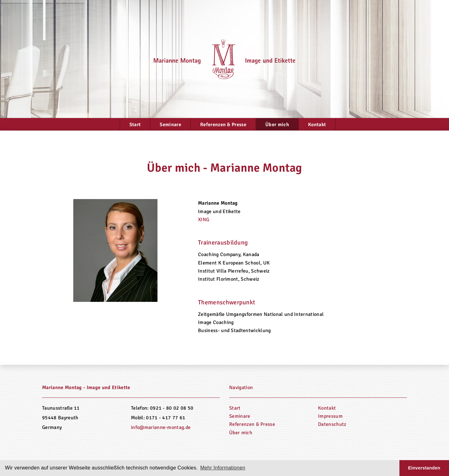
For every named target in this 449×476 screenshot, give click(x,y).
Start (135, 125)
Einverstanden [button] (424, 468)
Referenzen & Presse (223, 125)
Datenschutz (332, 424)
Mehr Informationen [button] (223, 468)
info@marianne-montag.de (161, 427)
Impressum (330, 416)
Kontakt (317, 125)
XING (204, 220)
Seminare (170, 125)
